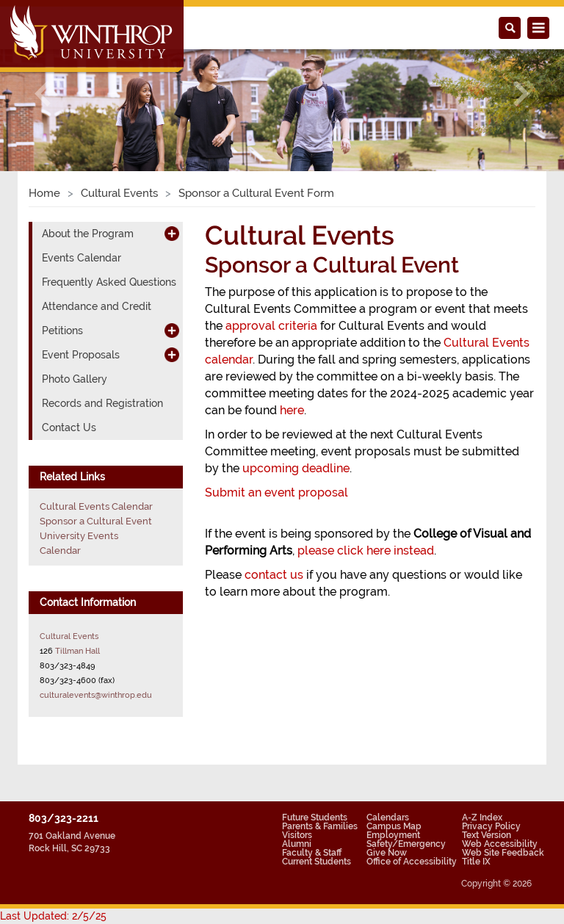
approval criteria (271, 326)
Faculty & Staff (312, 853)
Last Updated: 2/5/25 (53, 916)
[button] (42, 94)
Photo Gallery (75, 379)
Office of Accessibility (412, 862)
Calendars (388, 817)
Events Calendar (82, 258)
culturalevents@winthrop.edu (96, 695)
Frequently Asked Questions (109, 282)
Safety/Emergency (406, 844)
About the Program (88, 234)
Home (44, 193)
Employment (393, 835)
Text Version (487, 835)
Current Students (317, 862)
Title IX (476, 862)
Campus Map (394, 826)
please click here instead (366, 551)
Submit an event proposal (276, 492)
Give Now (387, 853)
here (292, 410)
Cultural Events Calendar (96, 506)
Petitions (62, 331)
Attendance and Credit (97, 306)
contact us (274, 575)
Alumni (297, 844)
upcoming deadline (296, 468)
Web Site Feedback (503, 853)
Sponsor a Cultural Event (96, 521)
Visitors (297, 835)
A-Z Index (482, 817)
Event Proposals (81, 355)
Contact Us (69, 427)
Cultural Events (119, 193)
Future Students (315, 817)
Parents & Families (320, 826)
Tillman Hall (77, 651)
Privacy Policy (491, 826)
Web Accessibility (500, 844)
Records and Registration (102, 403)
